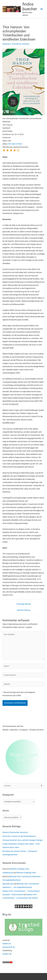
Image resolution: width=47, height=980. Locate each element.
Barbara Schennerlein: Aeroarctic (15, 832)
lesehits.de (7, 944)
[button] (4, 151)
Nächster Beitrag (23, 610)
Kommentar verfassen (21, 44)
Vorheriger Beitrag (23, 604)
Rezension (7, 44)
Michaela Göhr (8, 884)
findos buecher (30, 7)
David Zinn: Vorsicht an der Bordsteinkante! (19, 836)
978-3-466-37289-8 (15, 144)
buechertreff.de (9, 947)
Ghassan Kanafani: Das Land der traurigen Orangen (23, 840)
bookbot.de (7, 954)
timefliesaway (8, 873)
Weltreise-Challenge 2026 (19, 869)
